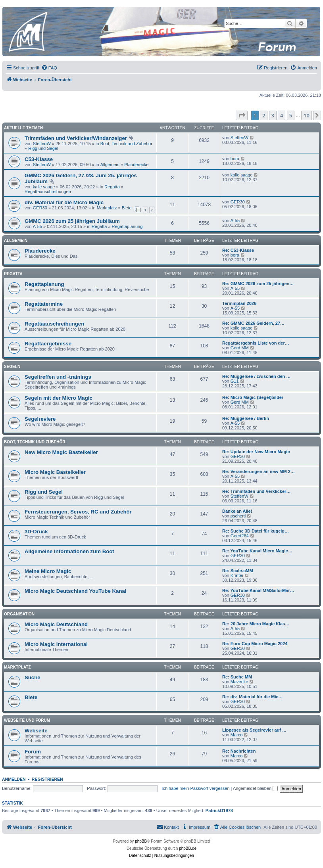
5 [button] (291, 115)
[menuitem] (49, 68)
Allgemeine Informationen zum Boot (69, 551)
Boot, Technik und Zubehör (126, 144)
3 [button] (273, 115)
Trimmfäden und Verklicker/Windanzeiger (76, 138)
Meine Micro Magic (48, 571)
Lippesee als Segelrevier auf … (254, 730)
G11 (235, 381)
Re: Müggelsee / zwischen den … (256, 376)
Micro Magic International (56, 644)
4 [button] (282, 115)
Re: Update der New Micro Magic (256, 452)
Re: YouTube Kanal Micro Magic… (257, 551)
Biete (127, 208)
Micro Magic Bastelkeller (55, 472)
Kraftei (237, 575)
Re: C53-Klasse (238, 250)
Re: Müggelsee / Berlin (246, 418)
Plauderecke (136, 165)
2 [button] (264, 115)
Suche (33, 677)
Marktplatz (107, 208)
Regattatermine (44, 304)
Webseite (36, 731)
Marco (237, 735)
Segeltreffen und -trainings (58, 377)
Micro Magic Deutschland (56, 624)
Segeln (12, 367)
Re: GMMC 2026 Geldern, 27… (253, 323)
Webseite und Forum (27, 720)
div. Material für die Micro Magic (64, 202)
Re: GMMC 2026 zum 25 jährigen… (258, 284)
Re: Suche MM (237, 677)
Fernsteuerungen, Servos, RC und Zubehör (78, 512)
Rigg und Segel (43, 148)
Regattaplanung (127, 226)
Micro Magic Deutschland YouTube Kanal (75, 591)
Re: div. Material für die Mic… (253, 697)
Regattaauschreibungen (48, 192)
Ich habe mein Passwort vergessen (195, 788)
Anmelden (14, 779)
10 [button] (307, 115)
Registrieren (47, 779)
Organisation (19, 614)
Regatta (112, 187)
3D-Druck (36, 532)
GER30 (40, 208)
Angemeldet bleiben (255, 788)
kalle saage (44, 187)
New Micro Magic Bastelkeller (61, 452)
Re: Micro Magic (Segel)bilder (253, 397)
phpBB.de (188, 848)
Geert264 (240, 536)
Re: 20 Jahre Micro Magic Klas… (256, 624)
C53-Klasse (39, 159)
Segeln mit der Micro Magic (59, 398)
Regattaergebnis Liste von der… (256, 343)
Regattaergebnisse (48, 344)
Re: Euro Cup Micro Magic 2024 (255, 644)
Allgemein (110, 165)
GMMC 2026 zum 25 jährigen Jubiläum (72, 221)
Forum (33, 752)
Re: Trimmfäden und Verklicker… (256, 491)
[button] (242, 115)
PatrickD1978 (219, 811)
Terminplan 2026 (239, 303)
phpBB (141, 841)
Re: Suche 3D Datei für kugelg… (256, 531)
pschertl (238, 516)
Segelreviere (40, 419)
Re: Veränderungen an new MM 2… (259, 471)
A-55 (37, 226)
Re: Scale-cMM (238, 571)
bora (235, 159)
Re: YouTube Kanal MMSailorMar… (258, 590)
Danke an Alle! (237, 511)
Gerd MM (240, 348)
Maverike (239, 682)
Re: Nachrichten (239, 751)
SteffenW (42, 144)
